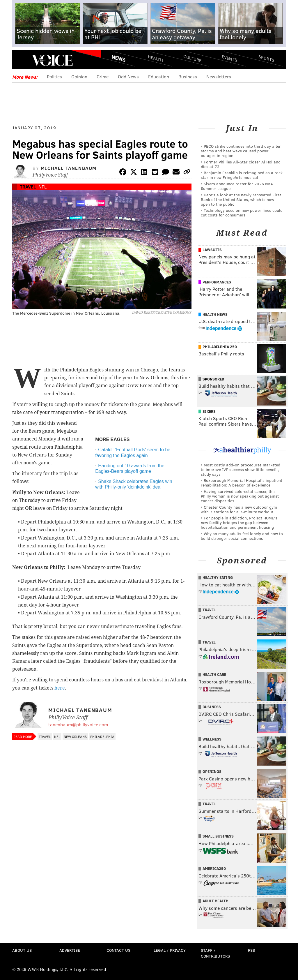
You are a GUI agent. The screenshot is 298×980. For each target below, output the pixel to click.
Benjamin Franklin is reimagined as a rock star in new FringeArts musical (242, 175)
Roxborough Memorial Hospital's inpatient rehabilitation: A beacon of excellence (242, 483)
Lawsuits (212, 250)
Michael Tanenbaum (69, 168)
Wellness (212, 739)
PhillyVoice (52, 60)
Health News (215, 314)
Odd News (128, 76)
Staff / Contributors (215, 953)
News (118, 58)
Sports (266, 58)
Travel (28, 187)
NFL (42, 187)
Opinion (79, 76)
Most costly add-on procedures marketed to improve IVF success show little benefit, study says (241, 469)
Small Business (218, 836)
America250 (214, 868)
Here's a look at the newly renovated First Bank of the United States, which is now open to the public (241, 199)
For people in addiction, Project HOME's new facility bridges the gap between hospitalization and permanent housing (239, 522)
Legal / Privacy (170, 950)
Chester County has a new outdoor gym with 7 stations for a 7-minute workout (239, 509)
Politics (54, 76)
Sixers (209, 411)
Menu (22, 60)
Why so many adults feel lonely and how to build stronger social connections (242, 536)
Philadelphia (102, 736)
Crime (103, 76)
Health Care (214, 674)
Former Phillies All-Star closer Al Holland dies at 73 (241, 164)
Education (159, 76)
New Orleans (75, 736)
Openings (212, 771)
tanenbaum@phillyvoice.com (78, 724)
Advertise (70, 950)
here (60, 688)
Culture (192, 58)
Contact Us (118, 950)
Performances (217, 282)
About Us (22, 950)
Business (188, 76)
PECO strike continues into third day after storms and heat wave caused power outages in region (241, 151)
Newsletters (219, 76)
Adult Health (215, 901)
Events (229, 58)
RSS (251, 950)
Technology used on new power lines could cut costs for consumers (242, 213)
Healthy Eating (218, 577)
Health (155, 58)
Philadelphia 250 (220, 347)
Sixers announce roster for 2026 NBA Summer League (237, 186)
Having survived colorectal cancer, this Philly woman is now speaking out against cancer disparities (240, 496)
